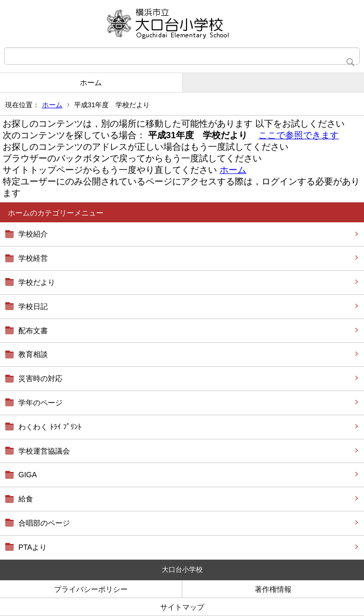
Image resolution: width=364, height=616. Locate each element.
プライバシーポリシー (91, 589)
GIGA (28, 475)
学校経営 (33, 258)
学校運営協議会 (44, 451)
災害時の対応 (40, 378)
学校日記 (33, 306)
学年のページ (40, 403)
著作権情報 (273, 589)
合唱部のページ (44, 523)
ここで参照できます (299, 135)
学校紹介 (33, 234)
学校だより (37, 282)
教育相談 (33, 354)
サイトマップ (182, 607)
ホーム (91, 83)
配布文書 (33, 331)
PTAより (33, 547)
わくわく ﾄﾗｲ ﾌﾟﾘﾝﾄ (50, 427)
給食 (26, 499)
